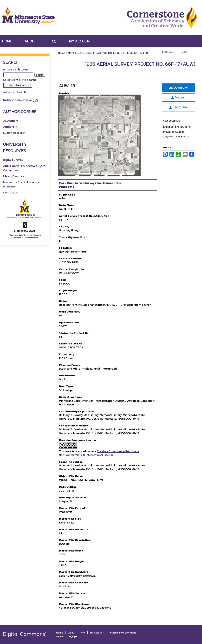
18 (147, 53)
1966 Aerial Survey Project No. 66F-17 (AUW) (140, 64)
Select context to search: (20, 80)
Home (62, 53)
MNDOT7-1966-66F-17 (129, 53)
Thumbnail (179, 107)
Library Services (14, 176)
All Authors (11, 121)
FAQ (83, 633)
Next (183, 52)
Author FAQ (11, 127)
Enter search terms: (16, 70)
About (72, 633)
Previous (169, 52)
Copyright (72, 637)
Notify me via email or (20, 100)
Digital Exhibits (13, 160)
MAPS (71, 53)
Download (179, 87)
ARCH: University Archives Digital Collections (25, 168)
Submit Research (14, 133)
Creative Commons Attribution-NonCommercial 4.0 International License (99, 453)
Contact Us (11, 193)
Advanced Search (14, 92)
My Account (97, 633)
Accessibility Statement (122, 633)
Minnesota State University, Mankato (21, 184)
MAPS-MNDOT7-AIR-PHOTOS (95, 53)
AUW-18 (67, 86)
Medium (179, 97)
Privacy (60, 637)
